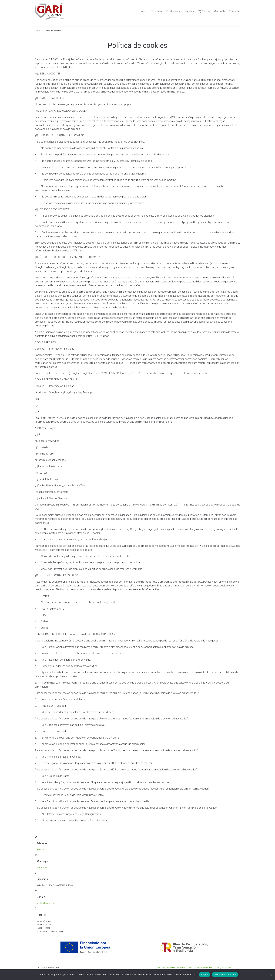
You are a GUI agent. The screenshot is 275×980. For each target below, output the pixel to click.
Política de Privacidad (166, 968)
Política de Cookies (184, 968)
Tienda (188, 11)
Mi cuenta (219, 11)
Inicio (144, 11)
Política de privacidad (225, 974)
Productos (172, 11)
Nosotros (156, 11)
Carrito (204, 11)
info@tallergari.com (45, 903)
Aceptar (205, 974)
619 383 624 (42, 867)
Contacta (234, 11)
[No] (271, 975)
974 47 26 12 (42, 850)
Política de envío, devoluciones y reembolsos (213, 968)
